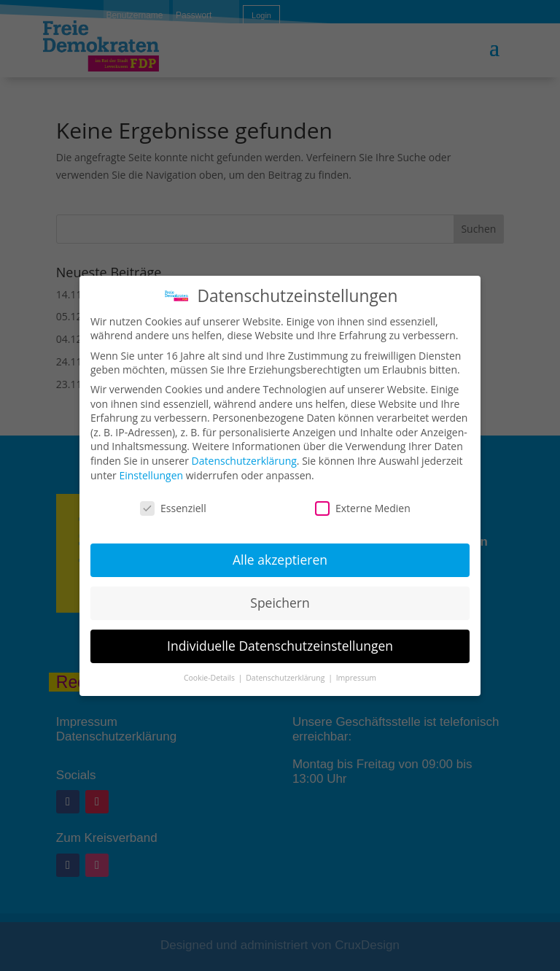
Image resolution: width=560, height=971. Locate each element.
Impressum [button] (356, 678)
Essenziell (173, 508)
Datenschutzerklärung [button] (286, 678)
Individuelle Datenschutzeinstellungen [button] (280, 646)
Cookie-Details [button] (210, 678)
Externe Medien (363, 508)
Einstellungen (151, 475)
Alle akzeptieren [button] (280, 560)
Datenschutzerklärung (244, 461)
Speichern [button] (280, 603)
